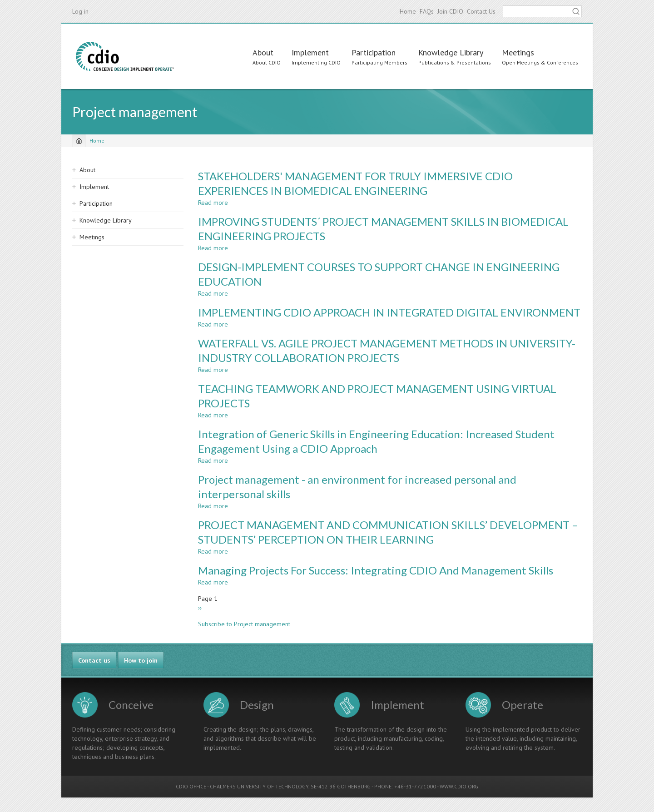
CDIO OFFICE (191, 786)
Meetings (518, 52)
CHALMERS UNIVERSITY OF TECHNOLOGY (259, 786)
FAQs (427, 11)
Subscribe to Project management (244, 624)
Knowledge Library (451, 52)
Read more (213, 203)
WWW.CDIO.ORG (459, 786)
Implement (310, 52)
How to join (141, 660)
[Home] (79, 141)
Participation (374, 52)
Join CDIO (450, 11)
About (263, 52)
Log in (80, 11)
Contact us (94, 660)
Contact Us (481, 11)
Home (408, 11)
